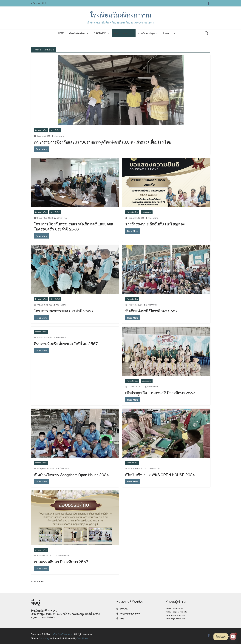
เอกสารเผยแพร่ (122, 33)
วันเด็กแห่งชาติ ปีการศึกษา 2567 (151, 311)
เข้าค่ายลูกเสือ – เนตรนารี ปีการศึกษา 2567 (160, 393)
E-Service (100, 33)
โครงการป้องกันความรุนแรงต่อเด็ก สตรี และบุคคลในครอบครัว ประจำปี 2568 (74, 226)
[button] (87, 33)
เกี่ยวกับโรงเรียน (77, 33)
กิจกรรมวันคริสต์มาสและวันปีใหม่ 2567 (66, 344)
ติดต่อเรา (168, 33)
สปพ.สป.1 (124, 609)
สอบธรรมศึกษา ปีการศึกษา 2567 (61, 562)
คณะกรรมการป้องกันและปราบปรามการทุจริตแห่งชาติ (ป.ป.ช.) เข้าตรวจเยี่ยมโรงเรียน (103, 142)
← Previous (37, 581)
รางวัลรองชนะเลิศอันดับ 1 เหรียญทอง (155, 224)
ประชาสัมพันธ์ (55, 130)
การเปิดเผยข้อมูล (146, 33)
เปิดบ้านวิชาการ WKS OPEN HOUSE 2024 (160, 475)
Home (61, 33)
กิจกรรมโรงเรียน (41, 130)
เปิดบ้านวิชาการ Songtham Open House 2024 (71, 475)
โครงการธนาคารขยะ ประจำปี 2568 (63, 311)
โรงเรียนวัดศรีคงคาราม (121, 15)
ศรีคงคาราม (59, 136)
